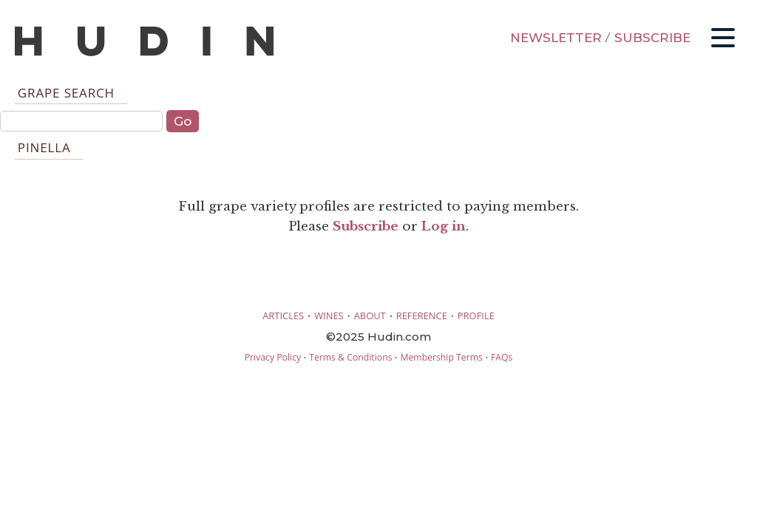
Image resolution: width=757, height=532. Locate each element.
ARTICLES (283, 316)
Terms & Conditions (350, 357)
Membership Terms (441, 357)
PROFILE (476, 316)
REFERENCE (422, 316)
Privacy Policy (273, 357)
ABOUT (370, 316)
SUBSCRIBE (652, 38)
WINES (329, 316)
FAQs (502, 357)
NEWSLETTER (556, 38)
